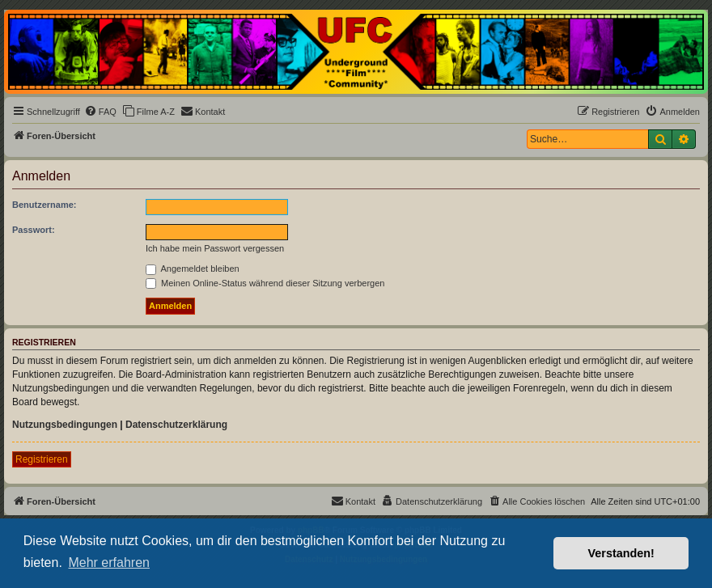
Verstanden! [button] (621, 553)
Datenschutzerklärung (176, 425)
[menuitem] (100, 112)
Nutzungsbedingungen (65, 425)
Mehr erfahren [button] (109, 563)
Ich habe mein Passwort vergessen (215, 248)
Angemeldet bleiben (193, 269)
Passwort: (34, 230)
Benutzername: (44, 205)
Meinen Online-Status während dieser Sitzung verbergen (265, 283)
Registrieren (42, 459)
